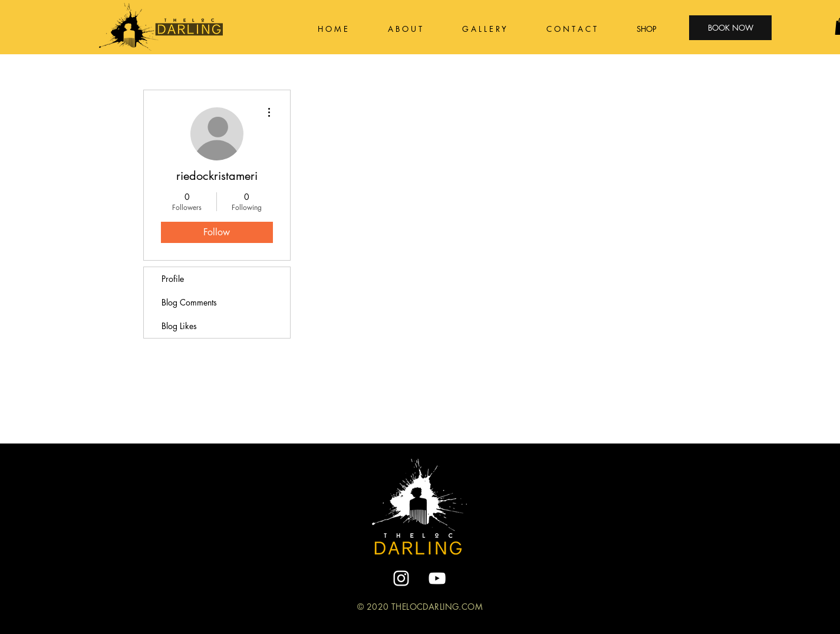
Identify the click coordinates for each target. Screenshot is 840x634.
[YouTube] (437, 578)
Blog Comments (189, 302)
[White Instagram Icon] (401, 578)
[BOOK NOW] (730, 28)
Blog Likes (179, 326)
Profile (173, 279)
